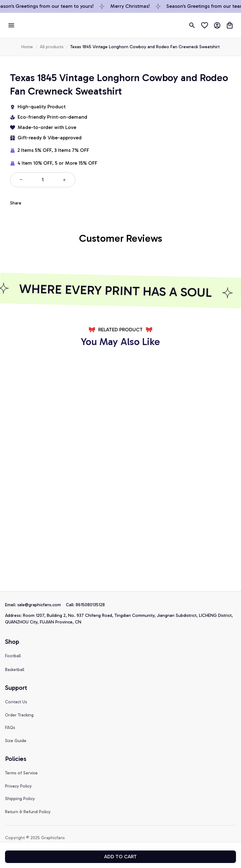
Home (27, 47)
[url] (42, 605)
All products (52, 47)
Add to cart (120, 857)
